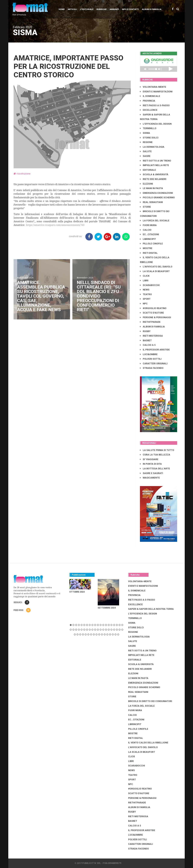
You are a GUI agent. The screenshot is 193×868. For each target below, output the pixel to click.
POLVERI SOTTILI (151, 359)
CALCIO (146, 230)
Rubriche (102, 9)
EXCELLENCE (149, 110)
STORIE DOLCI (149, 138)
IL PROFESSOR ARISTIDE (155, 350)
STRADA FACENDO (152, 368)
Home (62, 9)
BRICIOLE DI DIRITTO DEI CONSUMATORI (150, 701)
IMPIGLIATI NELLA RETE (154, 165)
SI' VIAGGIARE (149, 459)
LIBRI (144, 281)
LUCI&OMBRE (149, 354)
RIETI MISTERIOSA (151, 336)
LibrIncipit (148, 239)
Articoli (72, 9)
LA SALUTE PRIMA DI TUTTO (157, 450)
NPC (144, 304)
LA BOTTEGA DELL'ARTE (155, 469)
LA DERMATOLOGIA (152, 147)
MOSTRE (146, 248)
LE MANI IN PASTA (151, 188)
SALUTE (146, 151)
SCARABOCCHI (150, 285)
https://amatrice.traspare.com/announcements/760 (55, 225)
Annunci (114, 9)
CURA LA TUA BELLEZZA (155, 455)
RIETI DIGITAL (149, 253)
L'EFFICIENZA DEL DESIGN (156, 124)
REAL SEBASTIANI (151, 202)
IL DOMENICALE (150, 96)
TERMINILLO (148, 128)
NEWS (145, 290)
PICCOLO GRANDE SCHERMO (157, 198)
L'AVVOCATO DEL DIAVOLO (156, 267)
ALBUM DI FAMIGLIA (152, 327)
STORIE (145, 207)
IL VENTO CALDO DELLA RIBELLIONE (148, 743)
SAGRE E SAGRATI (151, 473)
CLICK (145, 276)
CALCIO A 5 (148, 345)
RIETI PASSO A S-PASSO (155, 105)
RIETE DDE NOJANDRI (153, 179)
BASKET (146, 341)
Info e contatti (130, 9)
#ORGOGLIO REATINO (153, 308)
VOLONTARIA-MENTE (153, 87)
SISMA (145, 133)
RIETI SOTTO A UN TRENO (156, 161)
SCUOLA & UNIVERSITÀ (154, 174)
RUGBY (145, 331)
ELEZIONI (146, 184)
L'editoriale (87, 9)
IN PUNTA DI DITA (151, 464)
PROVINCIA (148, 101)
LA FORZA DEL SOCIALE (155, 221)
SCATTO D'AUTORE (152, 313)
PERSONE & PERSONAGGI (155, 317)
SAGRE (145, 156)
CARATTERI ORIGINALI (154, 364)
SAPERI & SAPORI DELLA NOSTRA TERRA (151, 609)
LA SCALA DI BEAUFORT (155, 271)
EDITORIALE (148, 170)
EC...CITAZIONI (149, 234)
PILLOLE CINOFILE (151, 244)
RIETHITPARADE (150, 322)
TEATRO (146, 294)
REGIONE (146, 142)
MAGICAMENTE (150, 478)
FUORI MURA (148, 225)
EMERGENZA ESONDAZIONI (156, 193)
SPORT (145, 299)
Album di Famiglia (152, 9)
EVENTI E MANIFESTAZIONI (156, 92)
